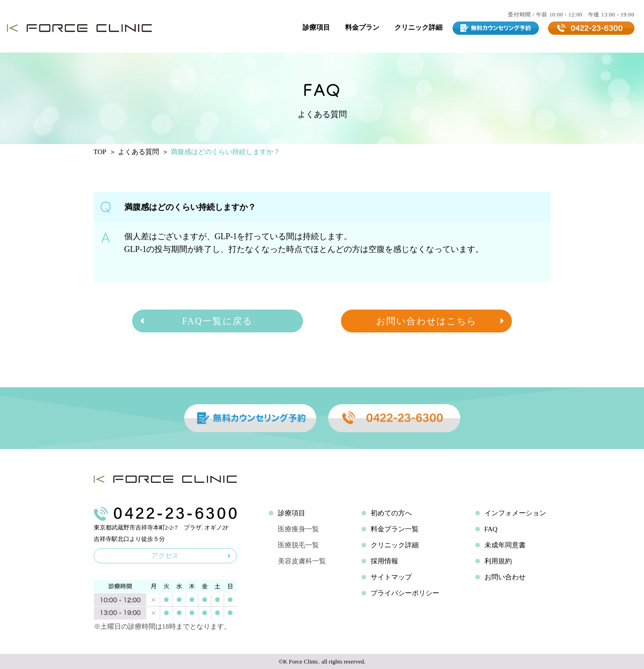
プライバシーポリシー (405, 593)
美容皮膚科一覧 (302, 561)
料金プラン (362, 27)
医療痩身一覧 (298, 529)
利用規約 (498, 561)
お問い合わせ (505, 577)
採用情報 (384, 561)
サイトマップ (391, 577)
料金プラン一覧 (395, 529)
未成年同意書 (505, 545)
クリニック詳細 (418, 27)
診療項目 (316, 27)
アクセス (191, 556)
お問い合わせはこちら (441, 321)
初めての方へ (391, 513)
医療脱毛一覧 (298, 545)
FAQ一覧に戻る (196, 321)
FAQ (491, 529)
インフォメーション (515, 513)
